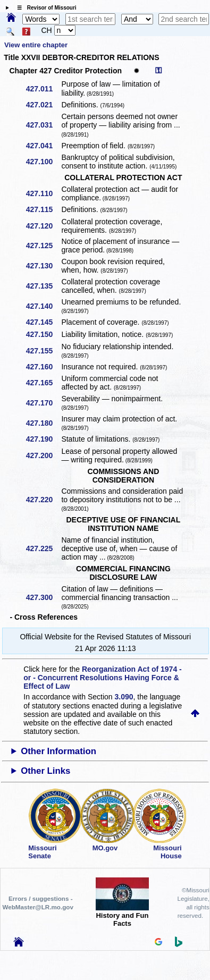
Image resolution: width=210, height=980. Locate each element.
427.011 (43, 89)
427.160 (43, 367)
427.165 (43, 383)
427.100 (43, 162)
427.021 (43, 105)
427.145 (43, 322)
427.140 (43, 306)
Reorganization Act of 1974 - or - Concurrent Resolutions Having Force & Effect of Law (102, 678)
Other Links (45, 771)
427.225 (43, 548)
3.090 (124, 697)
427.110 (43, 193)
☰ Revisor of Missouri (44, 8)
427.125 (43, 246)
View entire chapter (36, 45)
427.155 (43, 351)
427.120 (43, 226)
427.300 (43, 597)
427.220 (43, 500)
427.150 (43, 334)
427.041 (43, 146)
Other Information (58, 751)
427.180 (43, 423)
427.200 (43, 455)
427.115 (43, 209)
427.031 (43, 125)
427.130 (43, 266)
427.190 (43, 439)
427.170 (43, 403)
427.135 (43, 286)
